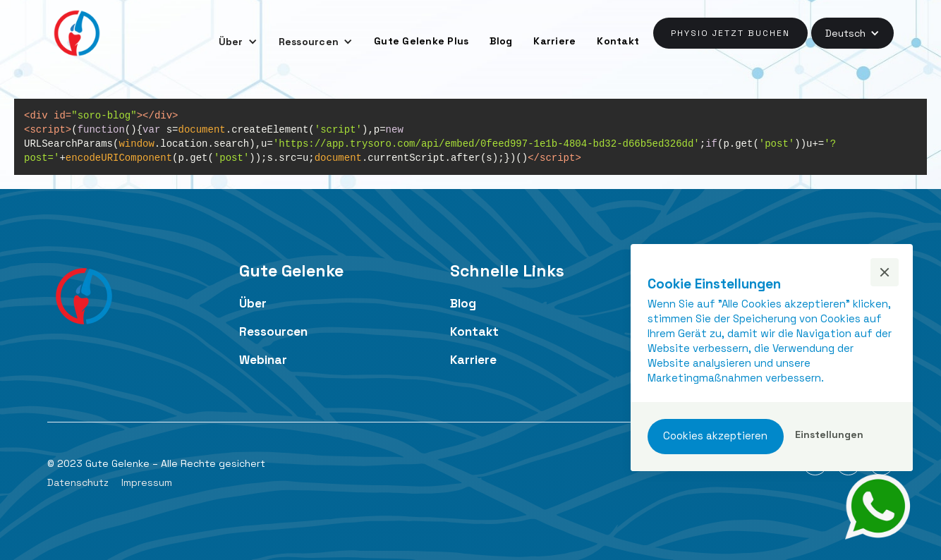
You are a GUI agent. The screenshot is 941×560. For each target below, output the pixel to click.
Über (253, 303)
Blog (501, 41)
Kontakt (618, 41)
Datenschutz (78, 482)
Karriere (554, 41)
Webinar (263, 360)
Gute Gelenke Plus (421, 41)
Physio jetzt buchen (730, 33)
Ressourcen (273, 331)
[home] (77, 33)
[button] (238, 42)
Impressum (147, 482)
